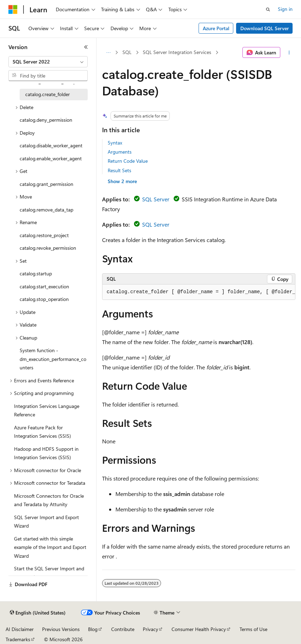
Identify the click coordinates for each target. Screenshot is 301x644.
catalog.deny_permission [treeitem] (46, 120)
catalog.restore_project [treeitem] (44, 235)
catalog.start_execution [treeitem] (44, 286)
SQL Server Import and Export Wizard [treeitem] (46, 522)
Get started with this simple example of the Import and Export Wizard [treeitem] (50, 547)
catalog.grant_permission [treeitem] (46, 184)
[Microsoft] (13, 9)
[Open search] (268, 9)
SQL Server (156, 199)
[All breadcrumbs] (108, 53)
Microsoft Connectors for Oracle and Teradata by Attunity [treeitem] (49, 500)
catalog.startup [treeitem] (36, 273)
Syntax (115, 143)
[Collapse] (86, 47)
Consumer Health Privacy (199, 629)
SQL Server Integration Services (177, 52)
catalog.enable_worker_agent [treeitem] (51, 158)
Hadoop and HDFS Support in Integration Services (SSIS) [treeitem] (46, 453)
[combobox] (48, 62)
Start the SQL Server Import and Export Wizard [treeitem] (49, 573)
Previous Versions (61, 629)
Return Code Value (128, 161)
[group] (199, 292)
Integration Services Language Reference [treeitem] (47, 410)
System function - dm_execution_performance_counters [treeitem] (53, 359)
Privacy (150, 629)
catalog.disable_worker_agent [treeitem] (51, 145)
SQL (127, 52)
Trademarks (18, 639)
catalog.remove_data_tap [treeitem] (46, 210)
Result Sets (119, 170)
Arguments (120, 152)
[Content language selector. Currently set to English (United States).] (38, 613)
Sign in (285, 9)
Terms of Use (253, 629)
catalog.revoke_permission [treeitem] (48, 248)
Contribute (123, 629)
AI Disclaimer (20, 629)
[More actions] (289, 53)
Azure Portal (216, 28)
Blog (93, 629)
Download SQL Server (265, 28)
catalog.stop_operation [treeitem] (44, 299)
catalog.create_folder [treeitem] (48, 94)
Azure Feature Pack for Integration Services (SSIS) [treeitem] (42, 432)
